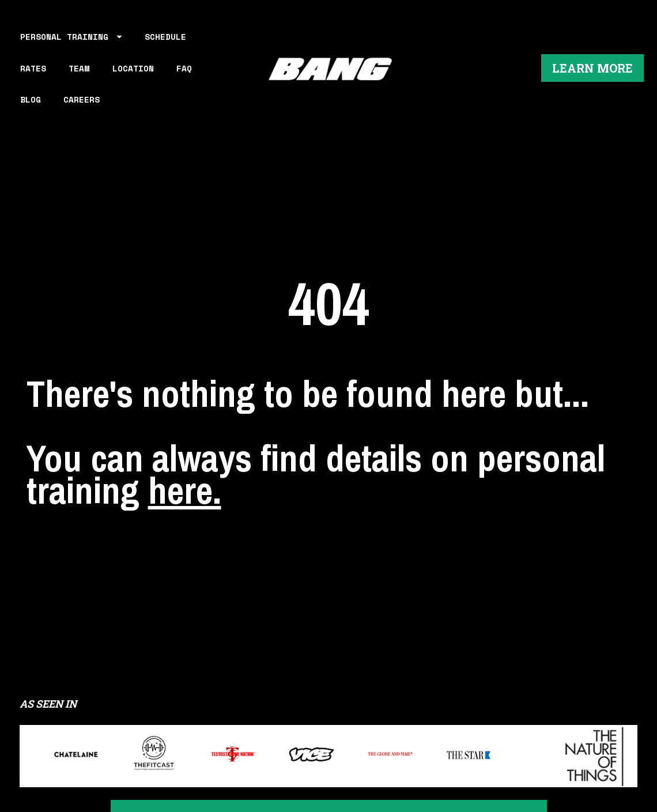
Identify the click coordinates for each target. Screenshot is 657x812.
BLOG (31, 99)
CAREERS (82, 99)
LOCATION (133, 68)
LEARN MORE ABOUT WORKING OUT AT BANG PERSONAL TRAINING (329, 747)
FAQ (184, 68)
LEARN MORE (592, 68)
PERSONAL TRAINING (71, 37)
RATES (33, 68)
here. (185, 455)
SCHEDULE (165, 37)
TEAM (79, 68)
